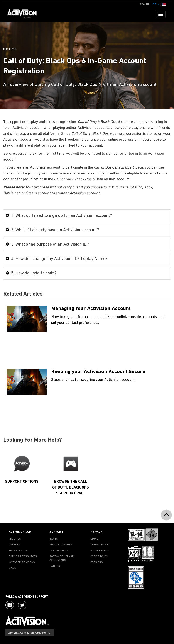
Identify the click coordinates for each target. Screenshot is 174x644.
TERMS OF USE (99, 545)
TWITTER (55, 566)
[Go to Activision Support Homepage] (24, 14)
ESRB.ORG (97, 562)
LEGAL (94, 539)
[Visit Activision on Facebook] (10, 605)
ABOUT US (15, 539)
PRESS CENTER (18, 551)
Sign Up (144, 5)
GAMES (54, 539)
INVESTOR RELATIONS (22, 562)
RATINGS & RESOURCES (23, 557)
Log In (155, 5)
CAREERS (14, 545)
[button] (164, 4)
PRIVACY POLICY (100, 551)
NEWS (12, 569)
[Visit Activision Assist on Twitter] (22, 605)
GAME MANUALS (59, 551)
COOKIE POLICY (99, 557)
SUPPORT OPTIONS (61, 545)
